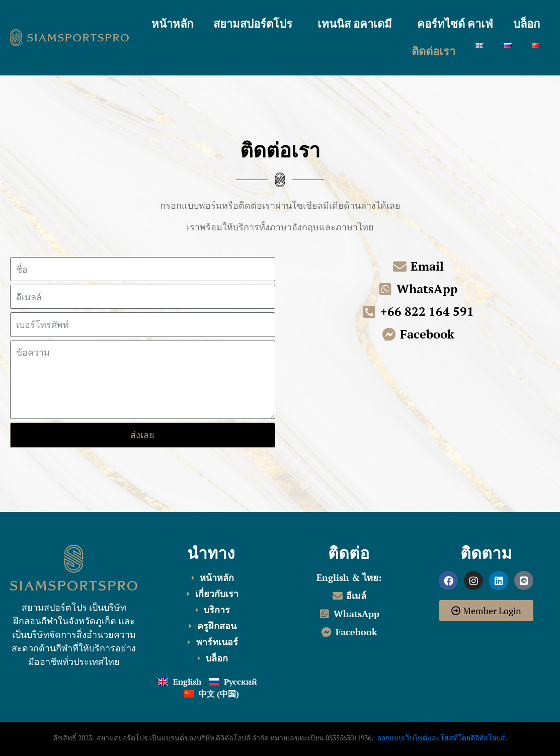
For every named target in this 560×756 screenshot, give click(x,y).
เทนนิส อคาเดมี (355, 24)
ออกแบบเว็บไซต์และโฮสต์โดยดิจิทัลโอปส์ (441, 738)
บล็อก (527, 24)
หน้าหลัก (172, 24)
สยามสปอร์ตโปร (253, 24)
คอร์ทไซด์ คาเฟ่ (455, 24)
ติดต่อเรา (433, 52)
